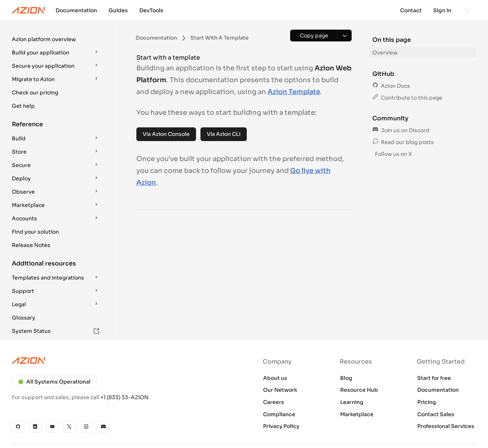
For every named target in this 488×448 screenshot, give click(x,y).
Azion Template (294, 92)
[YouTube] (52, 427)
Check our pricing (35, 93)
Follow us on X (393, 154)
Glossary (24, 318)
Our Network (280, 390)
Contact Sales (436, 414)
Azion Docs (391, 86)
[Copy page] (314, 36)
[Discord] (103, 427)
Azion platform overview (44, 39)
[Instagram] (86, 427)
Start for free (434, 378)
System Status (56, 331)
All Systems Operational (54, 382)
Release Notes (31, 245)
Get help (23, 106)
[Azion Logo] (29, 10)
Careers (274, 402)
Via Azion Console (166, 134)
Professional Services (446, 426)
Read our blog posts (403, 142)
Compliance (279, 414)
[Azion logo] (124, 361)
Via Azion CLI (224, 134)
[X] (69, 427)
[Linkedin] (35, 427)
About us (275, 378)
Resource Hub (359, 390)
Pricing (427, 402)
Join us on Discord (401, 130)
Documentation (438, 390)
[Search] (467, 10)
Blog (346, 378)
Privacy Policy (281, 426)
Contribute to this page (407, 98)
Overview (385, 53)
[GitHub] (18, 427)
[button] (56, 39)
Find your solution (35, 232)
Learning (352, 402)
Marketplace (357, 414)
